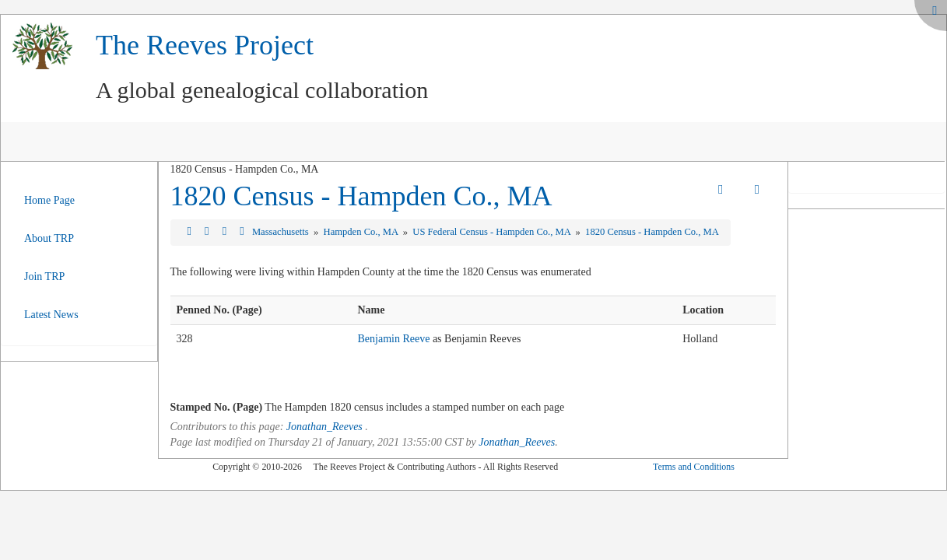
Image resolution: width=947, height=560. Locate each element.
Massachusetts (282, 232)
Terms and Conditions (694, 467)
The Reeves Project (205, 45)
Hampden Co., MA (362, 232)
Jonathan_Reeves (324, 427)
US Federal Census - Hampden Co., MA (493, 232)
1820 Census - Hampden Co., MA (361, 196)
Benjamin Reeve (393, 339)
